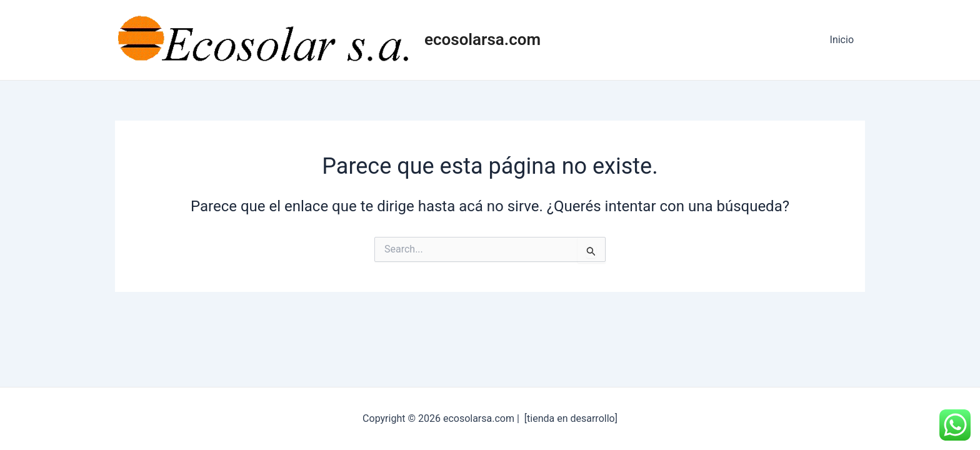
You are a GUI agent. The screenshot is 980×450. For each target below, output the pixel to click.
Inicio (843, 40)
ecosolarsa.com (482, 39)
